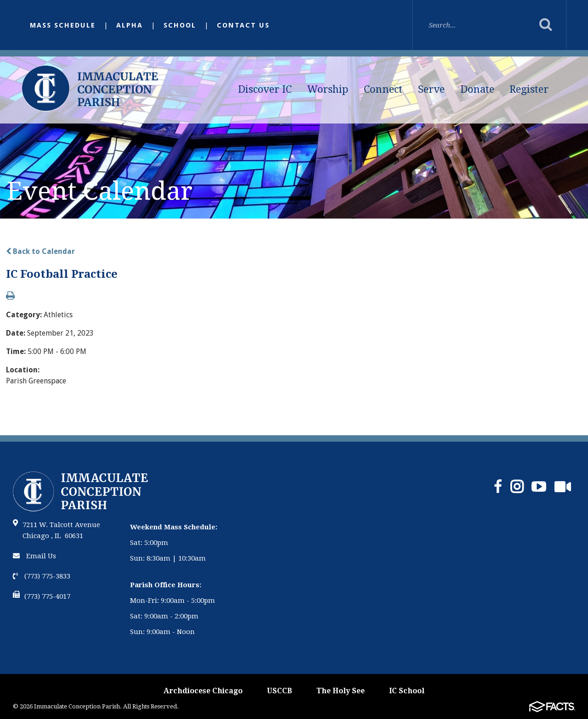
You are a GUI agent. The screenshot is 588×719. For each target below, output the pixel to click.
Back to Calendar (40, 251)
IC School (407, 691)
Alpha (130, 25)
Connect (383, 89)
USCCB (280, 691)
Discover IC (265, 89)
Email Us (34, 556)
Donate (477, 89)
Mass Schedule (63, 25)
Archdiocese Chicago (203, 691)
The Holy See (341, 691)
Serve (431, 89)
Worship (328, 89)
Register (529, 89)
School (180, 25)
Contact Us (243, 25)
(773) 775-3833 (42, 576)
